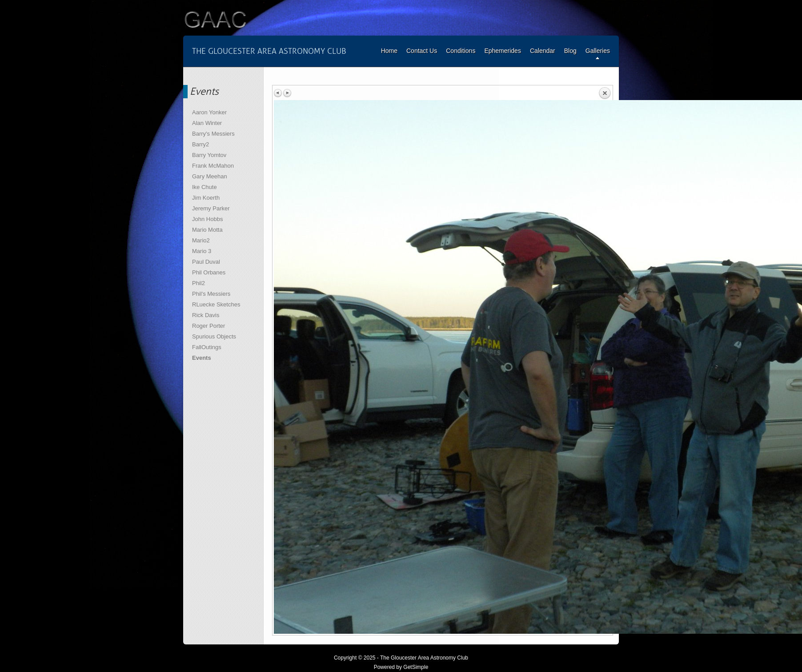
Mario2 (201, 240)
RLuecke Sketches (216, 304)
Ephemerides (503, 51)
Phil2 (198, 283)
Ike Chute (205, 187)
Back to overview (605, 93)
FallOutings (207, 347)
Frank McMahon (213, 166)
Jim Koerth (206, 198)
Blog (570, 51)
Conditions (461, 51)
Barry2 (200, 144)
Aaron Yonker (209, 112)
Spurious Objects (214, 336)
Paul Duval (206, 262)
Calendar (543, 51)
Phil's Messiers (211, 294)
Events (202, 358)
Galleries (598, 51)
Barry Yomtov (209, 155)
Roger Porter (209, 326)
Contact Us (422, 51)
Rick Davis (206, 315)
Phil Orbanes (209, 272)
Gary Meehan (210, 176)
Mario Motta (207, 230)
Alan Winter (207, 123)
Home (389, 51)
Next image (287, 93)
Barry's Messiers (213, 134)
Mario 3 (202, 251)
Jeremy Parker (211, 208)
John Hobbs (207, 219)
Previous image (278, 93)
